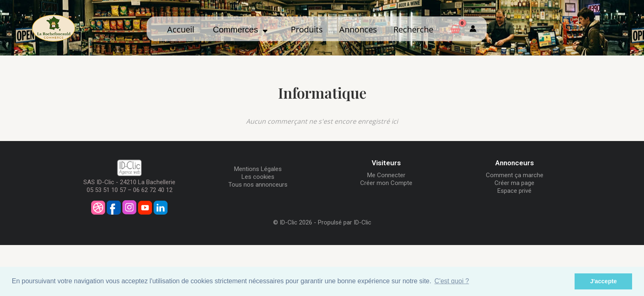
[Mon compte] (473, 29)
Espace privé (514, 191)
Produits (307, 29)
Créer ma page (514, 183)
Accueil (181, 29)
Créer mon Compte (386, 183)
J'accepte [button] (604, 281)
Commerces (240, 30)
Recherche (413, 29)
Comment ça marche (515, 175)
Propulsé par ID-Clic (345, 222)
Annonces (358, 29)
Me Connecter (386, 175)
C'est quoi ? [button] (452, 281)
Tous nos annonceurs (258, 185)
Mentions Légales (258, 169)
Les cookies (258, 177)
